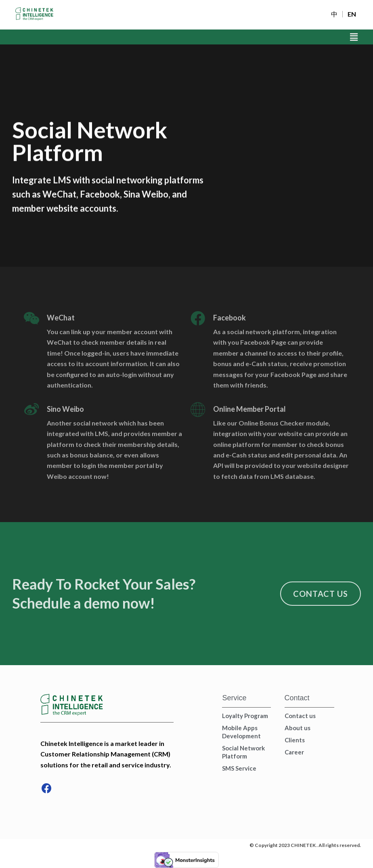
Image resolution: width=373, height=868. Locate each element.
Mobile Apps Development (241, 732)
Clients (295, 740)
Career (294, 752)
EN (352, 14)
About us (298, 728)
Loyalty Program (245, 716)
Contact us (300, 716)
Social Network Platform (243, 752)
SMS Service (239, 768)
